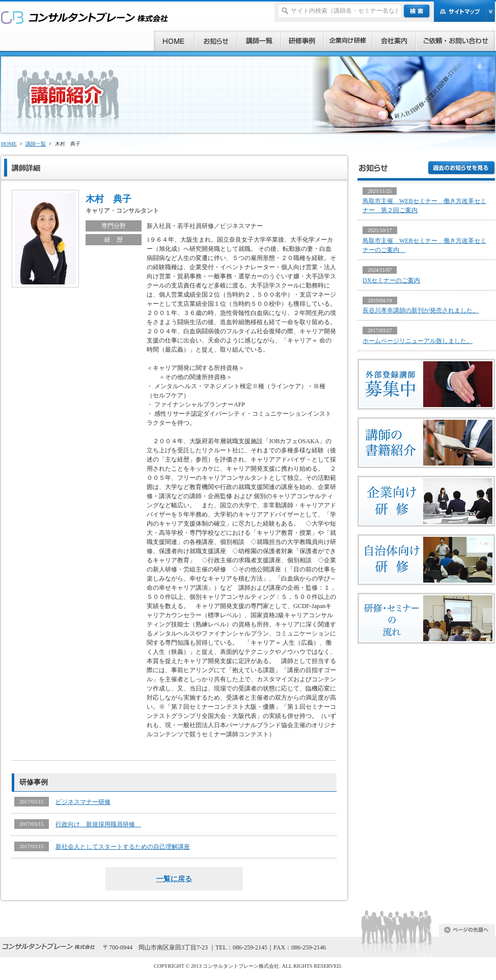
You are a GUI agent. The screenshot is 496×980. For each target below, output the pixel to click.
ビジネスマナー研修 (83, 802)
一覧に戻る (174, 879)
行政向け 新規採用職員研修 (98, 824)
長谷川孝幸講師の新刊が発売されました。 (421, 310)
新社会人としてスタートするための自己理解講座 (123, 847)
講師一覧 (36, 144)
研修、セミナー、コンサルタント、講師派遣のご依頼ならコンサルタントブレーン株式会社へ (85, 17)
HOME (9, 144)
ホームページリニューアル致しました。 (418, 341)
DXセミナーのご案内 (391, 280)
